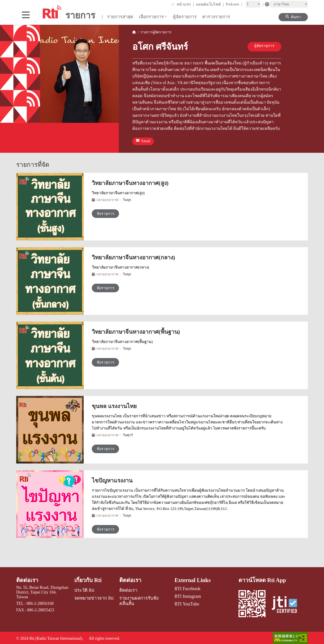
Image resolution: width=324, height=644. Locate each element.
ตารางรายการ (216, 17)
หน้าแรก (185, 4)
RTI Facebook (188, 587)
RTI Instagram (188, 595)
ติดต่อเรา (27, 579)
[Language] (289, 4)
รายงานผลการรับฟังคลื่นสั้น (139, 600)
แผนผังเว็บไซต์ (210, 4)
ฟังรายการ (107, 213)
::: (173, 4)
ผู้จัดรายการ (185, 17)
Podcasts (234, 4)
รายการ (146, 32)
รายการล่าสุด (120, 17)
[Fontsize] (253, 4)
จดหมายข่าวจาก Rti (94, 597)
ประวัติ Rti (84, 589)
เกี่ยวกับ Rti (88, 579)
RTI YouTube (187, 603)
